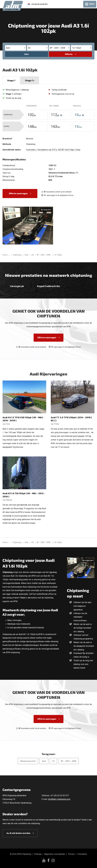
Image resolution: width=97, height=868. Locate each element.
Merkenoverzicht (28, 761)
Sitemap (38, 854)
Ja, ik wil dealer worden (18, 833)
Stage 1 (11, 80)
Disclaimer (82, 854)
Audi (44, 761)
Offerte (69, 54)
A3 (53, 761)
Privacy (71, 854)
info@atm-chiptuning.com (59, 799)
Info (27, 54)
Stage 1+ (30, 80)
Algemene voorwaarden (55, 854)
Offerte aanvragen (18, 193)
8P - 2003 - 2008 (69, 761)
